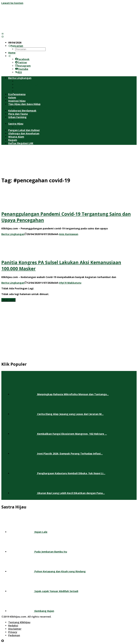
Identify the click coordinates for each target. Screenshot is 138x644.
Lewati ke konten (12, 3)
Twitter (21, 62)
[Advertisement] (69, 160)
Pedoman (14, 635)
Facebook (22, 59)
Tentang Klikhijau (19, 622)
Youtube (22, 69)
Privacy (13, 632)
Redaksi (13, 626)
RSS (19, 72)
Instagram (23, 66)
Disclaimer (15, 629)
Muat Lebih (8, 300)
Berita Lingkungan (13, 234)
